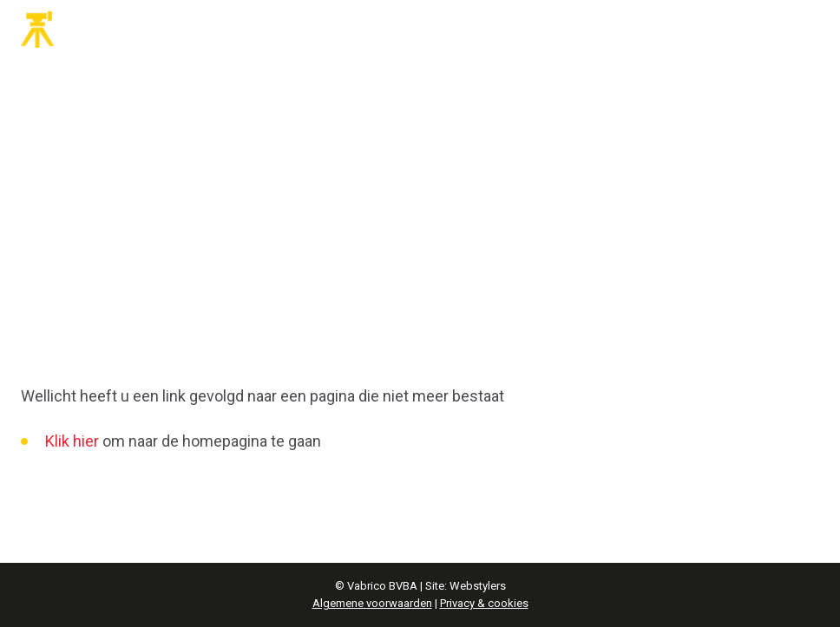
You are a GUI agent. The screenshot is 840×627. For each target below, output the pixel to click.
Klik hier (72, 441)
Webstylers (478, 586)
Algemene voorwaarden (372, 603)
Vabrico (87, 29)
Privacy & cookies (484, 603)
